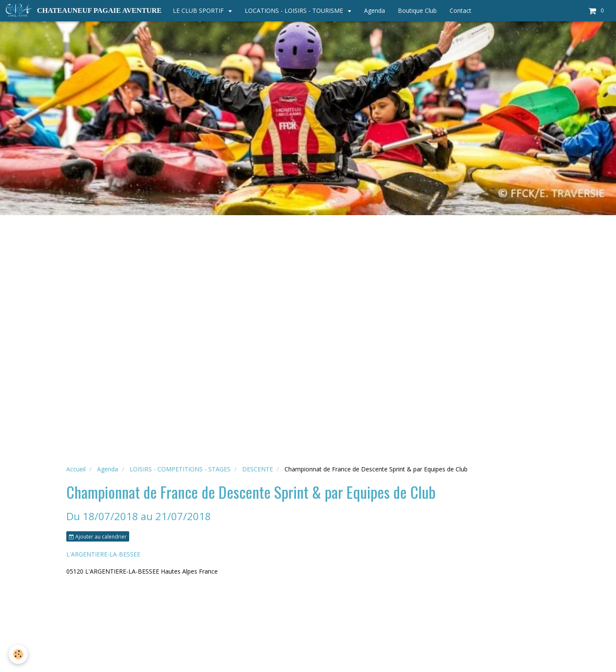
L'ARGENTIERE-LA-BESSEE (103, 554)
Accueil (76, 469)
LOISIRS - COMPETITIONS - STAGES (180, 469)
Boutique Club (417, 10)
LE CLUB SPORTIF (199, 10)
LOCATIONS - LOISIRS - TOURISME (295, 10)
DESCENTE (258, 469)
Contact (461, 10)
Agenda (375, 10)
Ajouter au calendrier (98, 536)
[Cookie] (18, 654)
